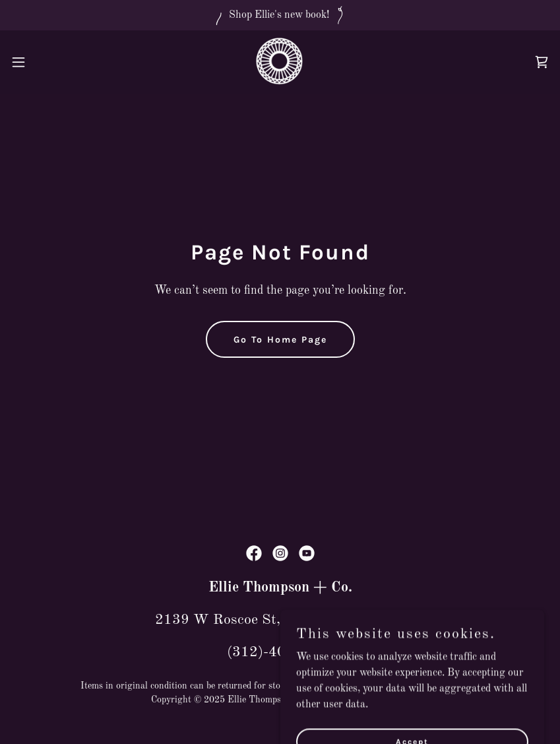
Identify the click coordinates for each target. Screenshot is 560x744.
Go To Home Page (280, 340)
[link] (280, 62)
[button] (47, 62)
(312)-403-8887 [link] (280, 652)
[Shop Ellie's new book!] (280, 15)
